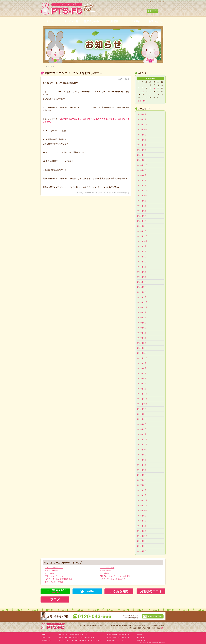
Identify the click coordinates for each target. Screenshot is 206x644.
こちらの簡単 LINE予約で (55, 591)
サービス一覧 (71, 21)
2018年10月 (142, 404)
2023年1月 (142, 231)
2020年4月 (142, 333)
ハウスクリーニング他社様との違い (60, 579)
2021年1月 (142, 297)
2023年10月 (142, 196)
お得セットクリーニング (115, 640)
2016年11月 (142, 505)
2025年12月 (142, 124)
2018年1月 (142, 434)
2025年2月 (142, 160)
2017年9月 (142, 455)
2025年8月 (142, 140)
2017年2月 (142, 490)
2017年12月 (142, 439)
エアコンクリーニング (54, 568)
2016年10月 (142, 510)
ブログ (55, 599)
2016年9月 (142, 516)
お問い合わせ (156, 21)
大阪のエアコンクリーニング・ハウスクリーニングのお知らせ (107, 193)
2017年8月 (142, 460)
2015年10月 (142, 536)
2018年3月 (142, 424)
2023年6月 (142, 211)
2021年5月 (142, 277)
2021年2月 (142, 292)
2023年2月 (142, 226)
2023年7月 (142, 206)
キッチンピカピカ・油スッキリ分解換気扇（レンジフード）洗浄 (80, 640)
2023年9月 (142, 201)
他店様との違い (92, 21)
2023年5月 (142, 216)
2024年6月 (142, 170)
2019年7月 (142, 373)
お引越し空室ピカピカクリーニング (119, 637)
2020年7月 (142, 317)
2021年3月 (142, 287)
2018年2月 (142, 429)
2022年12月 (142, 236)
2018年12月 (142, 394)
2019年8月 (142, 368)
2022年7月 (142, 251)
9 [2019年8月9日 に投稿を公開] (154, 88)
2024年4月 (142, 175)
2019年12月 (142, 353)
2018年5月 (142, 414)
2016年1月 (142, 531)
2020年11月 (142, 307)
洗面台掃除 (104, 573)
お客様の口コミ (151, 591)
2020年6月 (142, 323)
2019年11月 (142, 358)
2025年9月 (142, 135)
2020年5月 (142, 328)
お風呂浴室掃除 (51, 570)
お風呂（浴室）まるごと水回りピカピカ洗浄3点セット (76, 637)
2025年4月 (142, 155)
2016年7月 (142, 526)
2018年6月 (142, 409)
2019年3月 (142, 384)
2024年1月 (142, 185)
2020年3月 (142, 338)
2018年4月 (142, 419)
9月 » (145, 101)
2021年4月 (142, 282)
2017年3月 (142, 485)
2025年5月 (142, 150)
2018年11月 (142, 399)
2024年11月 (142, 165)
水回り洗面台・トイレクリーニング (119, 635)
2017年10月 (142, 450)
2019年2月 (142, 389)
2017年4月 (142, 480)
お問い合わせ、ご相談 (54, 582)
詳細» (163, 628)
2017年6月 (142, 470)
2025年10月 (142, 129)
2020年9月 (142, 312)
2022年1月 (142, 267)
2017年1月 (142, 495)
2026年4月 (142, 114)
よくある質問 (119, 591)
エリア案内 (135, 21)
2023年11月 (142, 191)
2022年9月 (142, 246)
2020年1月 (142, 348)
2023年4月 (142, 221)
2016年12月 (142, 500)
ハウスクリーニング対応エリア (113, 579)
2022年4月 (142, 257)
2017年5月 (142, 475)
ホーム (50, 21)
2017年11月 (142, 444)
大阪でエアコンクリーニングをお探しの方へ (73, 73)
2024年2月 (142, 180)
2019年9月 (142, 363)
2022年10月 (142, 241)
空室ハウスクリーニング (55, 576)
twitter (87, 591)
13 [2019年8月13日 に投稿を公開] (143, 91)
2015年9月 (142, 541)
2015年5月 (142, 551)
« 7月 (139, 101)
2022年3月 (142, 262)
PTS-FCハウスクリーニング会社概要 (115, 576)
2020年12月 (142, 302)
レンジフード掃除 (107, 568)
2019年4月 (142, 378)
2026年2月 (142, 119)
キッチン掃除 (105, 570)
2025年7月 (142, 145)
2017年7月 (142, 465)
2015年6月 (142, 546)
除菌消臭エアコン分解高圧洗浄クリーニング (73, 635)
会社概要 (113, 21)
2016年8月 (142, 521)
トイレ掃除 (49, 573)
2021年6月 (142, 272)
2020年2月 (142, 343)
